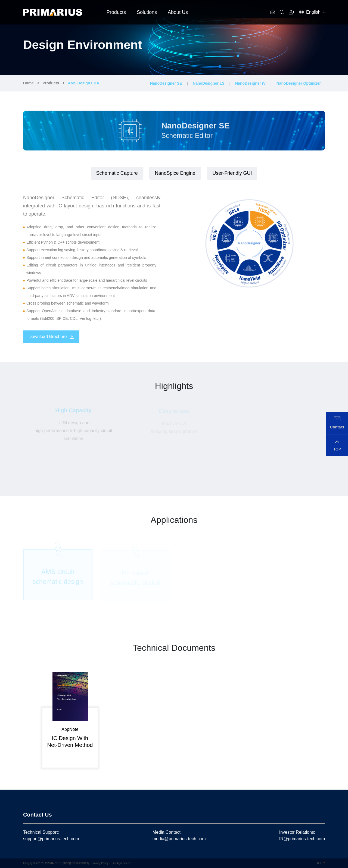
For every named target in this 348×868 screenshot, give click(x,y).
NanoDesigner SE (166, 83)
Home (28, 83)
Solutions (147, 12)
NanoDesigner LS (209, 83)
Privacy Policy (100, 863)
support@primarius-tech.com (51, 839)
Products (116, 12)
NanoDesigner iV (250, 83)
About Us (178, 12)
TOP (321, 863)
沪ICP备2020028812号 (75, 863)
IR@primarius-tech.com (302, 839)
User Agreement (120, 863)
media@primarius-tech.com (179, 839)
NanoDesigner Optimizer (299, 83)
